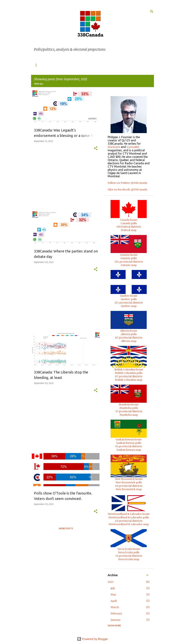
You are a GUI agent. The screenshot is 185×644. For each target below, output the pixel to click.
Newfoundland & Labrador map (129, 524)
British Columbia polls (129, 373)
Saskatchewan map (129, 450)
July (113, 588)
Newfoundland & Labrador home (129, 514)
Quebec (58, 65)
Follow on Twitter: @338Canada (127, 183)
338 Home (40, 65)
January (116, 620)
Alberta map (129, 341)
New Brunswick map (129, 489)
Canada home (129, 220)
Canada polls (129, 223)
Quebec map (129, 306)
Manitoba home (129, 405)
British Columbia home (129, 370)
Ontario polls (129, 258)
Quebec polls (129, 299)
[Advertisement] (64, 183)
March (115, 607)
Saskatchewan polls (129, 443)
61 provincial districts (129, 446)
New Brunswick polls (129, 482)
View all (39, 84)
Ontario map (129, 265)
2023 (111, 582)
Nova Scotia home (129, 549)
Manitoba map (129, 415)
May (113, 595)
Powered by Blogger (92, 639)
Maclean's (114, 147)
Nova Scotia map (129, 559)
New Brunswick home (129, 479)
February (116, 614)
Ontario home (129, 255)
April (114, 601)
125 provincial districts (129, 303)
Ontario (76, 65)
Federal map (129, 230)
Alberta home (129, 331)
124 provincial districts (129, 262)
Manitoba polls (129, 408)
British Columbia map (129, 380)
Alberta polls (129, 334)
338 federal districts (129, 227)
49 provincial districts (129, 486)
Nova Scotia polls (129, 552)
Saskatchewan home (129, 439)
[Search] (152, 12)
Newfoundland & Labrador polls (129, 517)
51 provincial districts (129, 556)
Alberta (94, 65)
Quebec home (129, 296)
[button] (96, 148)
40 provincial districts (129, 521)
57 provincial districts (129, 411)
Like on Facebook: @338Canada (127, 190)
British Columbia (118, 65)
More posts (66, 528)
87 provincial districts (129, 338)
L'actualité (133, 147)
